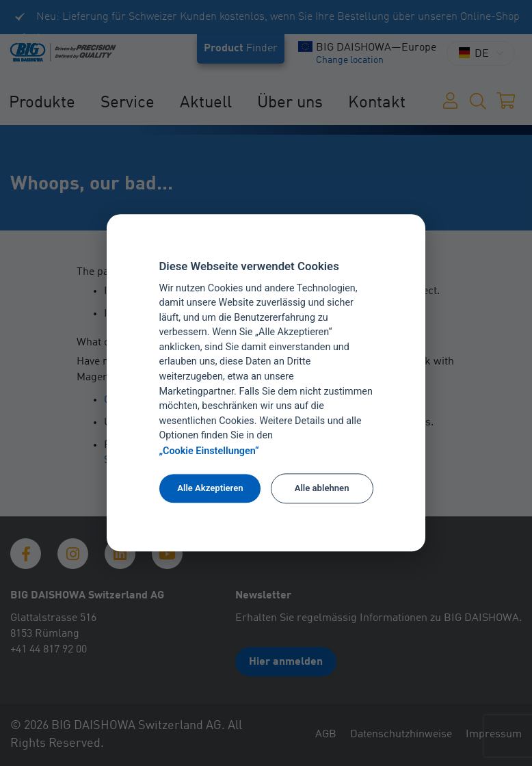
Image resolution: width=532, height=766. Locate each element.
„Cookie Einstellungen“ (209, 451)
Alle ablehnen (322, 488)
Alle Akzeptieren (210, 488)
